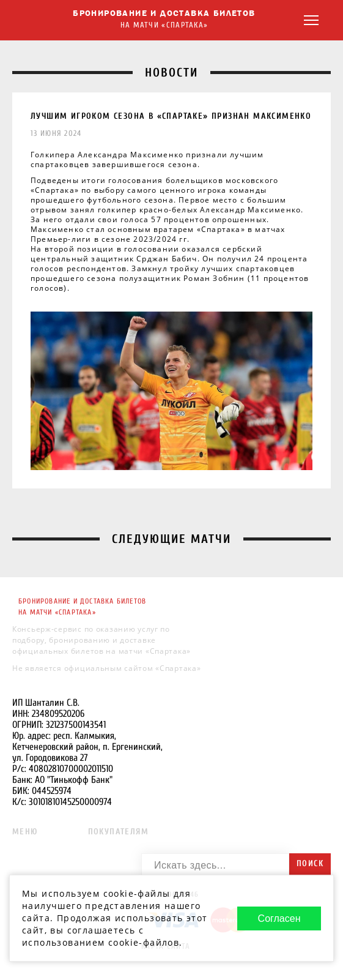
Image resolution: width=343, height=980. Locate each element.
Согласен (279, 918)
